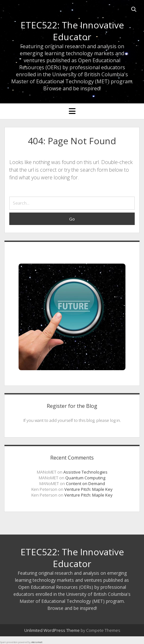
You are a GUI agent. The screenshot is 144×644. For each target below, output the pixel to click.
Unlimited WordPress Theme (52, 630)
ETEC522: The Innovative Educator (72, 31)
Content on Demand (85, 483)
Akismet (37, 642)
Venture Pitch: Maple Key (88, 489)
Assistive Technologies (85, 472)
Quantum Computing (85, 478)
